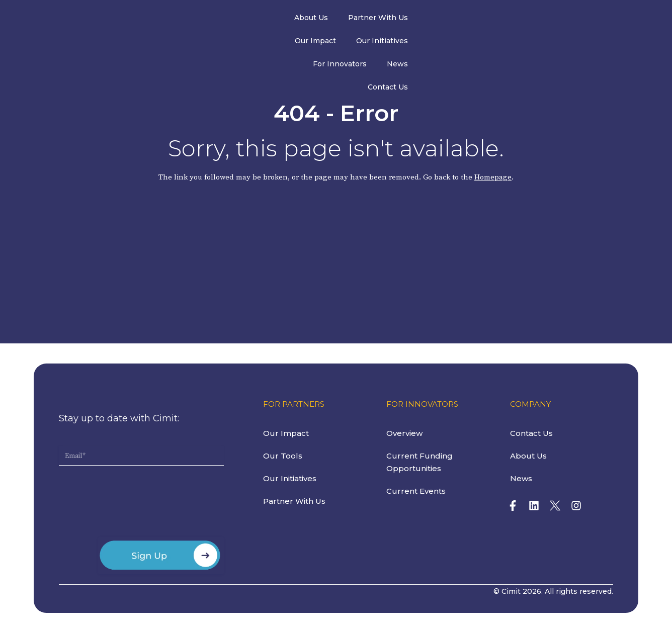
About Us (198, 20)
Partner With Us (265, 20)
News (533, 20)
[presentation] (135, 505)
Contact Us (583, 20)
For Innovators (475, 20)
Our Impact (335, 20)
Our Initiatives (402, 20)
